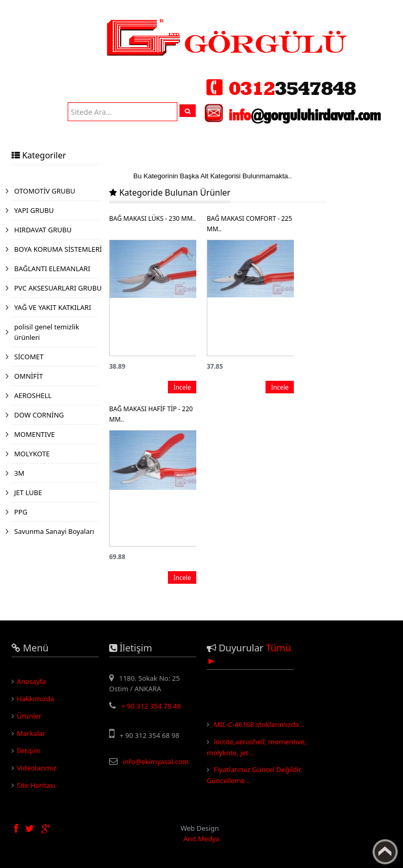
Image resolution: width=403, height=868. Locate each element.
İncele (182, 387)
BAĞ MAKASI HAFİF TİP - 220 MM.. (151, 414)
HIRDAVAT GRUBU (43, 230)
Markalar (31, 733)
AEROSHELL (33, 395)
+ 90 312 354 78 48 (151, 706)
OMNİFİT (29, 376)
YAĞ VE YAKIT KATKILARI (53, 307)
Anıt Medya (202, 839)
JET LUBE (28, 492)
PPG (21, 512)
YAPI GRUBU (34, 210)
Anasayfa (31, 681)
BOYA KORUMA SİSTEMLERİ (58, 249)
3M (19, 473)
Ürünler (29, 716)
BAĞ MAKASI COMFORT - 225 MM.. (250, 224)
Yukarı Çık (385, 852)
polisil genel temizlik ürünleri (47, 332)
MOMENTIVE (35, 434)
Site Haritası (36, 785)
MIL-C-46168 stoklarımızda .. (259, 726)
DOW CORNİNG (39, 415)
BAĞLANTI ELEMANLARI (52, 269)
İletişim (29, 751)
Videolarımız (36, 768)
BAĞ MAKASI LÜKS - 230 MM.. (152, 218)
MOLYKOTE (32, 454)
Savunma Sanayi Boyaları (54, 531)
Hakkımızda (35, 699)
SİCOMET (29, 357)
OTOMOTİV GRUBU (45, 191)
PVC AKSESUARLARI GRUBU (58, 288)
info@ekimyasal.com (156, 762)
